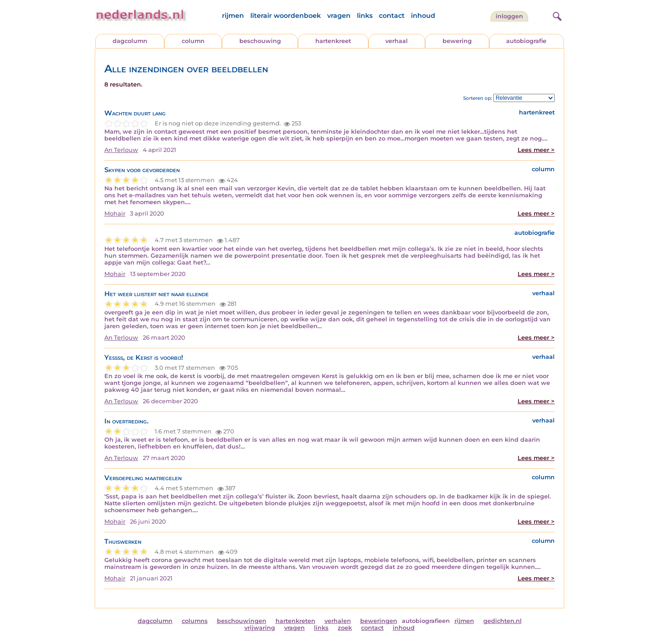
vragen (339, 16)
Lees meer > (536, 150)
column (193, 41)
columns (195, 621)
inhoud (423, 16)
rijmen (233, 16)
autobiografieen (426, 621)
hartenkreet (333, 41)
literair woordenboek (286, 16)
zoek (345, 628)
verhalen (338, 621)
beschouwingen (242, 621)
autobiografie (526, 41)
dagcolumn (130, 41)
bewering (457, 41)
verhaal (397, 41)
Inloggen (509, 16)
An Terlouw (121, 150)
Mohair (115, 214)
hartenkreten (295, 621)
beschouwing (260, 41)
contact (392, 16)
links (365, 16)
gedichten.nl (502, 621)
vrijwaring (260, 628)
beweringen (379, 621)
